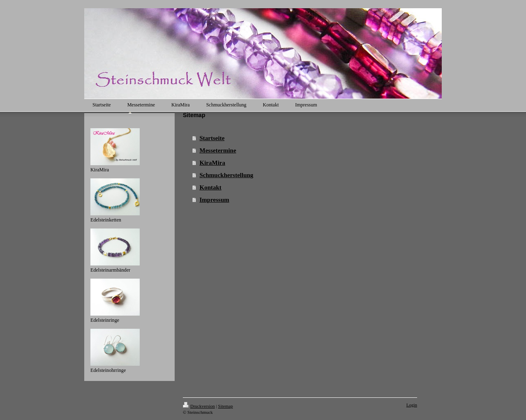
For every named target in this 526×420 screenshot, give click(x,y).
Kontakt (211, 187)
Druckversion (199, 406)
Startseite (212, 138)
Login (412, 405)
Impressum (215, 200)
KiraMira (212, 163)
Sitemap (226, 406)
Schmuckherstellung (227, 175)
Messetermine (218, 150)
